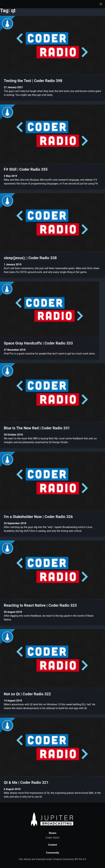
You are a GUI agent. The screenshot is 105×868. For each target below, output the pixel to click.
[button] (101, 4)
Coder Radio (52, 838)
